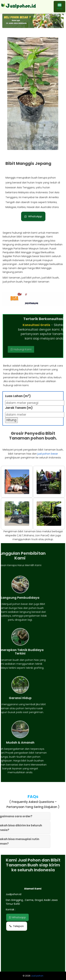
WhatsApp (33, 216)
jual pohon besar (48, 454)
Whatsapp (17, 917)
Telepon (17, 926)
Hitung (11, 420)
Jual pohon (37, 976)
